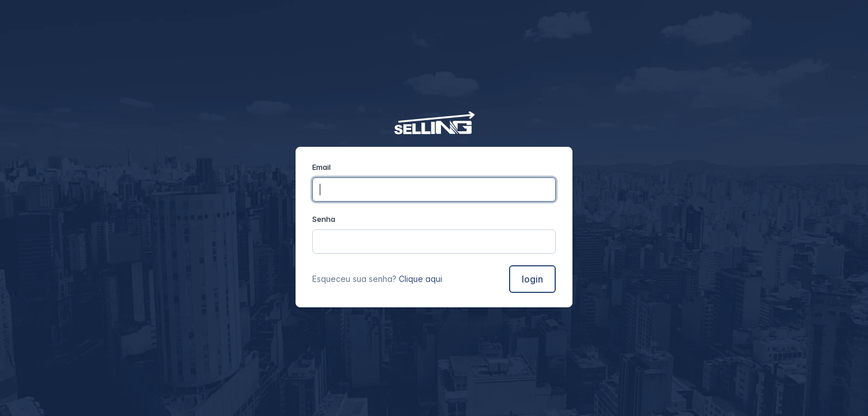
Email (321, 167)
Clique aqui (420, 279)
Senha (324, 219)
